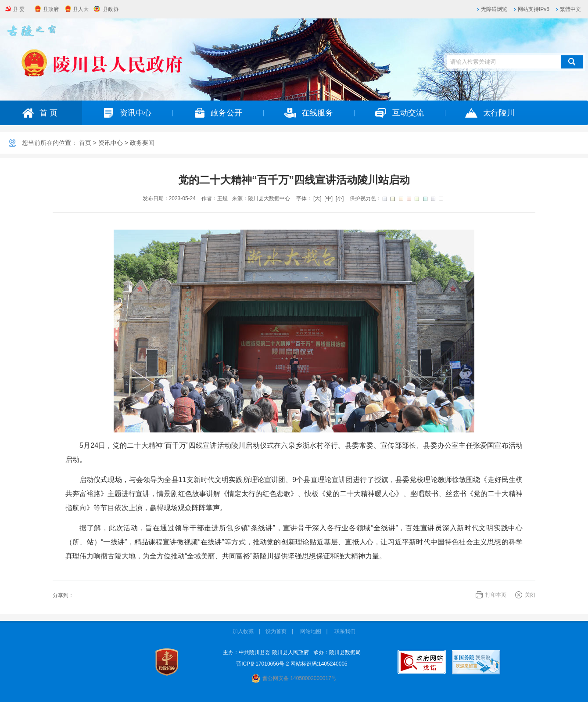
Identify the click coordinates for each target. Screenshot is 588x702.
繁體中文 (570, 9)
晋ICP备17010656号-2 (262, 664)
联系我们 (345, 631)
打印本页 (496, 595)
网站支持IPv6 (534, 9)
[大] (317, 198)
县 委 (19, 9)
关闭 (530, 595)
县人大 (81, 9)
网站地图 (311, 631)
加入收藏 (243, 631)
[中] (328, 198)
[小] (340, 198)
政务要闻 (142, 143)
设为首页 (276, 631)
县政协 (111, 9)
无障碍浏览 (494, 9)
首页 (85, 143)
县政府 (51, 9)
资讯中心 (111, 143)
